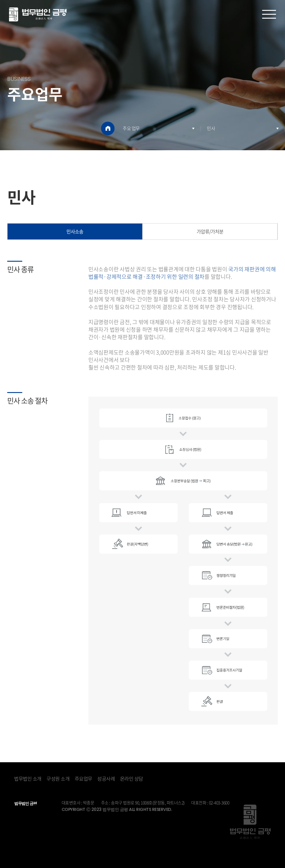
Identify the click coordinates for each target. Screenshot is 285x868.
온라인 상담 (132, 778)
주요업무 (84, 778)
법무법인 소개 (28, 778)
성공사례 (106, 778)
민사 (211, 128)
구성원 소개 (58, 778)
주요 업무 (131, 128)
